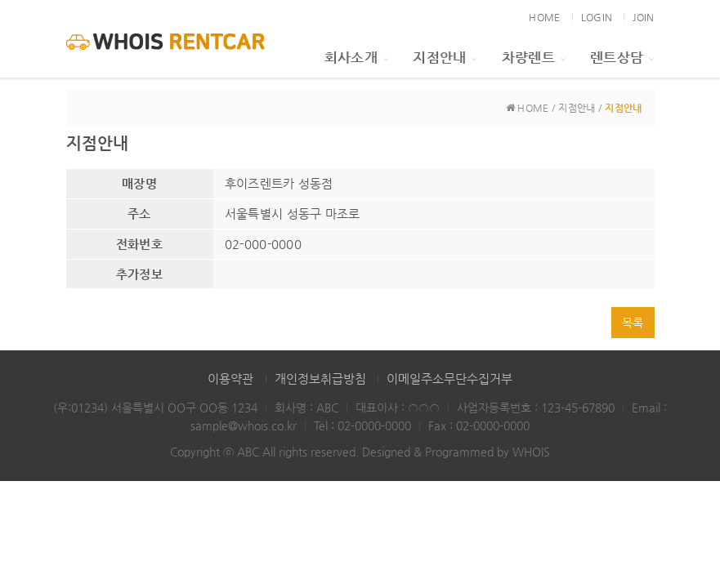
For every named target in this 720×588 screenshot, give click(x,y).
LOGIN (597, 17)
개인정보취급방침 (320, 379)
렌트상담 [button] (622, 57)
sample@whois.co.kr (244, 425)
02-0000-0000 (374, 425)
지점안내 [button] (445, 57)
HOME (544, 17)
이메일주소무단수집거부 (449, 379)
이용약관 (230, 379)
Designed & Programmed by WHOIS (456, 452)
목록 (633, 323)
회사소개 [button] (356, 57)
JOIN (643, 17)
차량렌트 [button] (534, 57)
